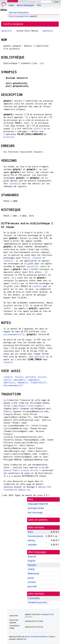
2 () (34, 598)
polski (31, 578)
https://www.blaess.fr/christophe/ (24, 406)
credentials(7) (38, 382)
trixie (11, 16)
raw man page (35, 512)
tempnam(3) (34, 380)
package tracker (36, 508)
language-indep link (38, 504)
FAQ (39, 5)
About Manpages (25, 5)
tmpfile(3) (9, 382)
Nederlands (34, 574)
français (32, 565)
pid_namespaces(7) (13, 334)
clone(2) (8, 261)
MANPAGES (13, 1)
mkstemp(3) (20, 380)
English (32, 561)
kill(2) (42, 377)
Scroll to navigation (13, 24)
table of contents (38, 520)
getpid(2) (7, 31)
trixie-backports (36, 536)
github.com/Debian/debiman (36, 637)
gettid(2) (40, 357)
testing (31, 540)
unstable (32, 545)
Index (11, 5)
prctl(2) (8, 137)
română (32, 582)
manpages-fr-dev (21, 16)
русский (32, 586)
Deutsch (32, 557)
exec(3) (8, 380)
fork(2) (26, 258)
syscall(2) (15, 183)
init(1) (39, 129)
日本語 (31, 569)
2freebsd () (38, 602)
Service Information (19, 13)
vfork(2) (37, 258)
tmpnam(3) (22, 382)
